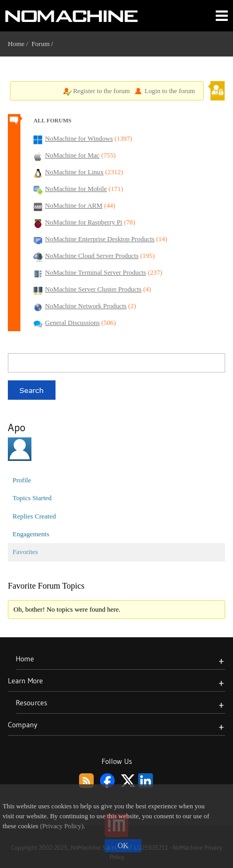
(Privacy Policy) (62, 826)
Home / (20, 44)
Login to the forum (170, 91)
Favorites (25, 552)
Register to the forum (101, 91)
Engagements (31, 534)
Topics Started (32, 498)
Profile (22, 480)
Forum (41, 44)
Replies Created (34, 516)
